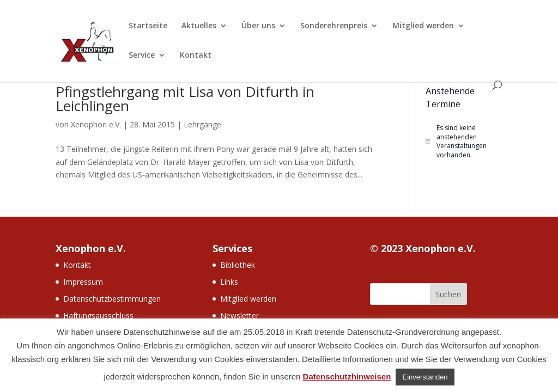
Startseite (148, 26)
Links (229, 282)
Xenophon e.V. (96, 124)
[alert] (464, 142)
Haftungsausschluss (98, 316)
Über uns (258, 26)
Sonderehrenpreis (334, 26)
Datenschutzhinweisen (347, 376)
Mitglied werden (423, 26)
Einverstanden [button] (425, 377)
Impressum (83, 282)
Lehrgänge (202, 124)
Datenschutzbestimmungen (112, 299)
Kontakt (196, 56)
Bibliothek (238, 265)
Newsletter (239, 316)
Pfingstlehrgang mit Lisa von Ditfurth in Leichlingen (185, 99)
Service (142, 56)
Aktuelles (199, 26)
